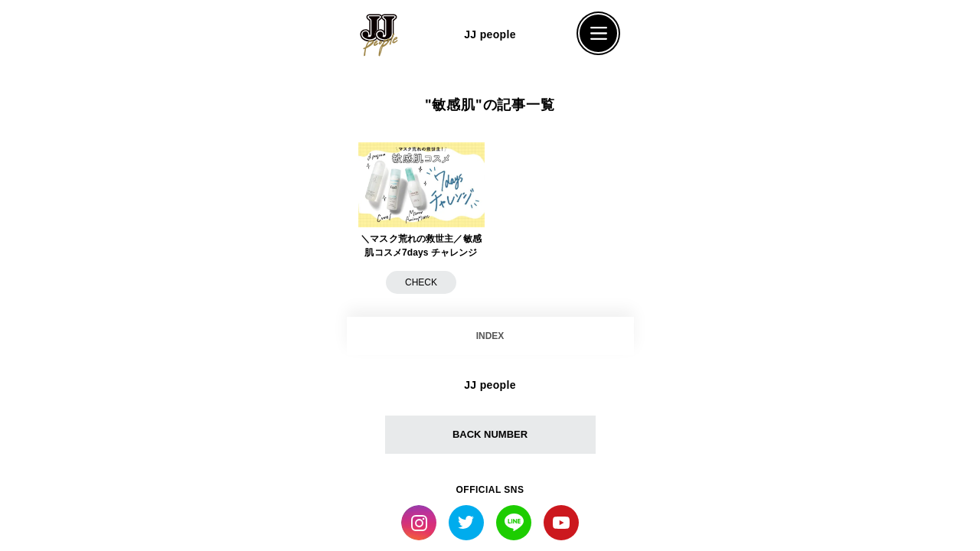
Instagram (419, 523)
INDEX (490, 336)
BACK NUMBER (490, 434)
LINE (514, 523)
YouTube (561, 523)
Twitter (466, 523)
